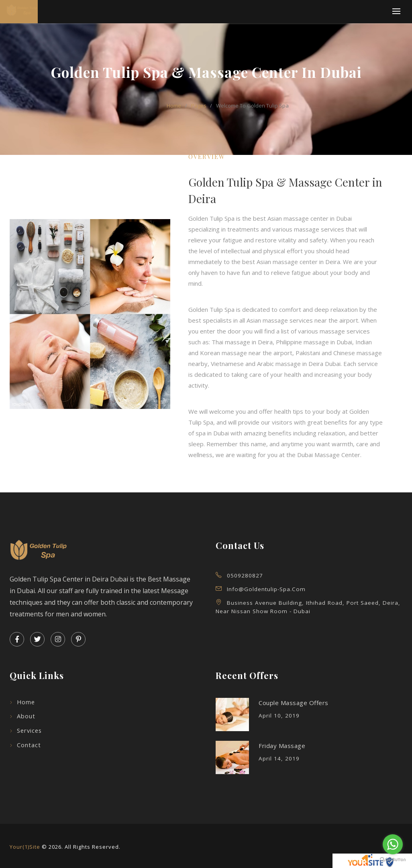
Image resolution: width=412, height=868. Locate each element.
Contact (29, 745)
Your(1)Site (25, 847)
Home (26, 702)
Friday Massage (282, 746)
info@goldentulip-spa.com (266, 589)
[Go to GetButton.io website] (393, 860)
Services (29, 731)
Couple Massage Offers (294, 703)
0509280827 (245, 575)
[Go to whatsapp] (393, 844)
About (26, 716)
